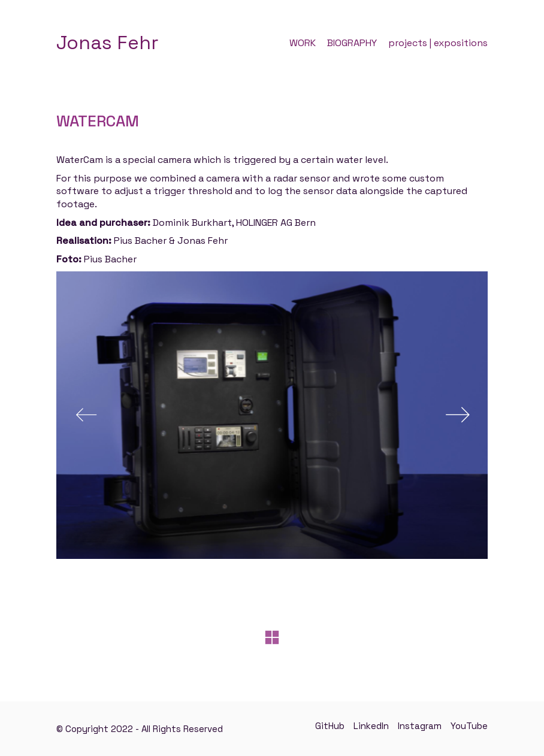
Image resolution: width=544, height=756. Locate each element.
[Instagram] (420, 726)
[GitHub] (330, 726)
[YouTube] (469, 726)
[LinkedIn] (371, 726)
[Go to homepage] (108, 43)
